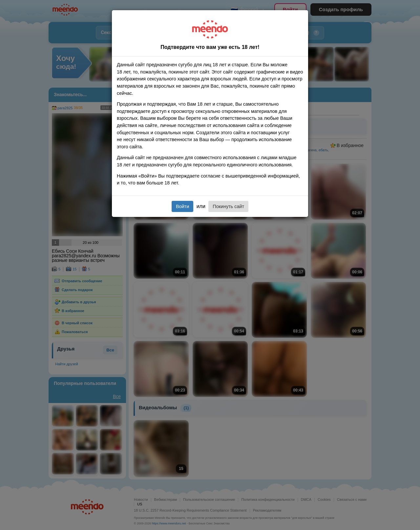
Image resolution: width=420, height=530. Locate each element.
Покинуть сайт (228, 206)
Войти (182, 206)
